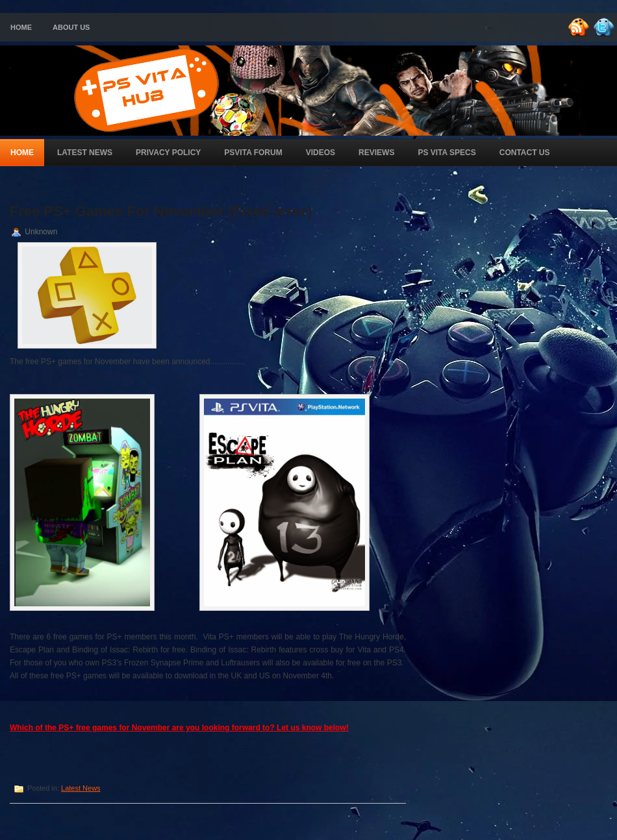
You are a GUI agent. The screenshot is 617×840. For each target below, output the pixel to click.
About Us (71, 27)
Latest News (85, 153)
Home (21, 27)
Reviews (376, 153)
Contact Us (525, 153)
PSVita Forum (253, 153)
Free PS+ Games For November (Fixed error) (161, 211)
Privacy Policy (168, 153)
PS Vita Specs (447, 153)
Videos (321, 153)
